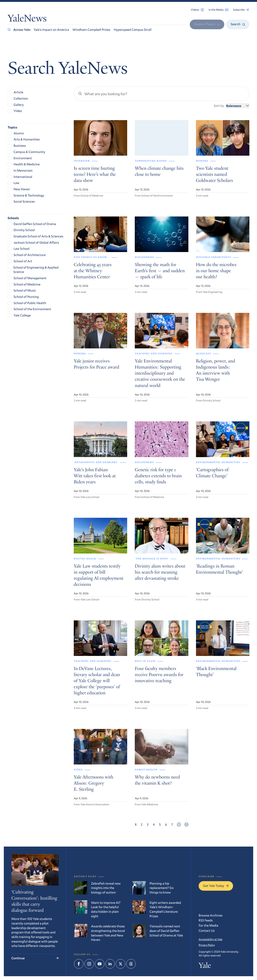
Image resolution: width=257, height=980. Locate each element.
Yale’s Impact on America (51, 30)
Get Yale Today (216, 886)
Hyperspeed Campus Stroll (133, 30)
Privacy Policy (207, 945)
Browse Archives (211, 915)
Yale (205, 966)
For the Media (208, 925)
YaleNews (27, 19)
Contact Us (207, 930)
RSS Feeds (206, 920)
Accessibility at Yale (211, 939)
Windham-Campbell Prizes (91, 30)
